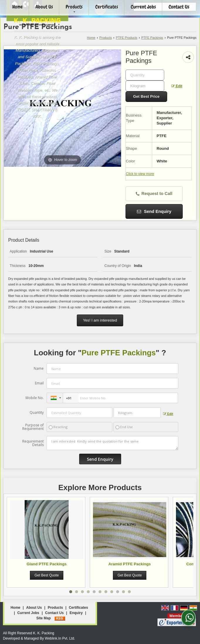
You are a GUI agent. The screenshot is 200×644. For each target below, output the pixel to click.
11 (129, 592)
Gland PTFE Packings (47, 564)
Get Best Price (146, 96)
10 (123, 592)
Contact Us (54, 613)
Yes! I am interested (100, 320)
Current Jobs (28, 613)
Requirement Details (33, 443)
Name (39, 368)
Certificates (78, 608)
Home (91, 38)
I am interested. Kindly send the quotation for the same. (112, 443)
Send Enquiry (154, 211)
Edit (177, 86)
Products (106, 38)
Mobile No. (35, 398)
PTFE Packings (152, 38)
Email (39, 383)
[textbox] (145, 86)
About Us (34, 608)
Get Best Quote (47, 575)
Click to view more (140, 174)
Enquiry (76, 613)
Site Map (44, 618)
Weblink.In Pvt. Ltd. (60, 638)
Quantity (37, 412)
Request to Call (154, 194)
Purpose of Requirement (33, 427)
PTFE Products (127, 38)
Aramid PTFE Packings (130, 564)
